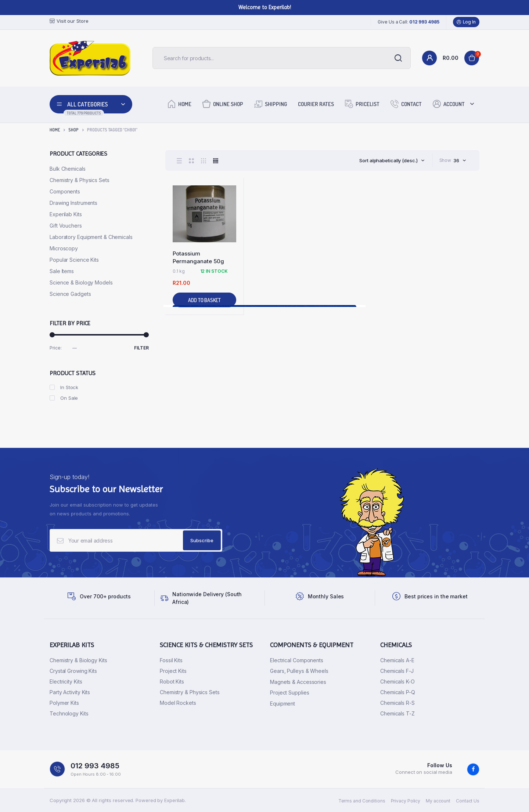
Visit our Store (69, 21)
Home (179, 104)
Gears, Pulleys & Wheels (299, 671)
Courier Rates (316, 104)
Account (449, 104)
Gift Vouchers (66, 226)
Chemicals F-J (397, 671)
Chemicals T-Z (397, 713)
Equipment (283, 704)
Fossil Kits (171, 660)
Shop (73, 130)
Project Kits (173, 671)
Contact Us (468, 801)
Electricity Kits (66, 681)
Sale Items (62, 271)
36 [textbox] (456, 160)
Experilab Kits (66, 214)
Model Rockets (178, 703)
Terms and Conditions (362, 801)
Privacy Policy (406, 801)
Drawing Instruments (73, 203)
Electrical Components (297, 660)
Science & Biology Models (81, 282)
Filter (141, 348)
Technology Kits (69, 713)
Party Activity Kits (70, 692)
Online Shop (223, 104)
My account (438, 801)
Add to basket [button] (204, 300)
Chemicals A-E (397, 660)
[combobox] (392, 160)
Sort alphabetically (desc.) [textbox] (388, 160)
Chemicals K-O (397, 681)
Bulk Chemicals (68, 169)
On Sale (64, 398)
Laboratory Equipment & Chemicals (91, 237)
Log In (466, 22)
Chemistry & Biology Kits (78, 660)
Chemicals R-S (397, 703)
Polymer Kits (64, 703)
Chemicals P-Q (398, 692)
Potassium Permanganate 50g (198, 257)
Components (65, 191)
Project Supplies (289, 693)
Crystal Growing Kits (73, 671)
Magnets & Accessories (298, 682)
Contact (406, 104)
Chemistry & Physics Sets (80, 180)
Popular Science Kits (74, 260)
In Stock (64, 387)
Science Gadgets (70, 294)
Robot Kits (172, 681)
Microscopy (64, 248)
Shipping (271, 104)
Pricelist (362, 104)
